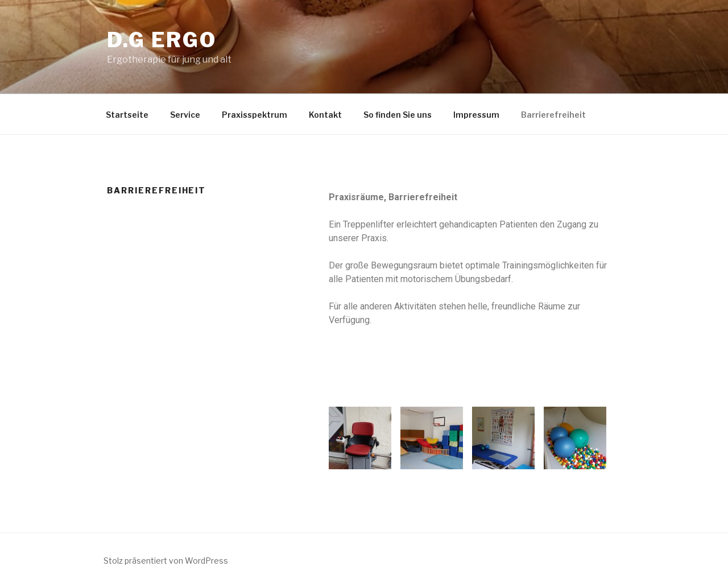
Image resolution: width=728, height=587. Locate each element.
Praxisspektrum (255, 115)
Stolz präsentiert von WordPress (166, 561)
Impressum (476, 115)
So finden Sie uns (398, 115)
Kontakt (325, 115)
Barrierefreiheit (553, 115)
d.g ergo (162, 40)
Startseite (127, 115)
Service (185, 115)
